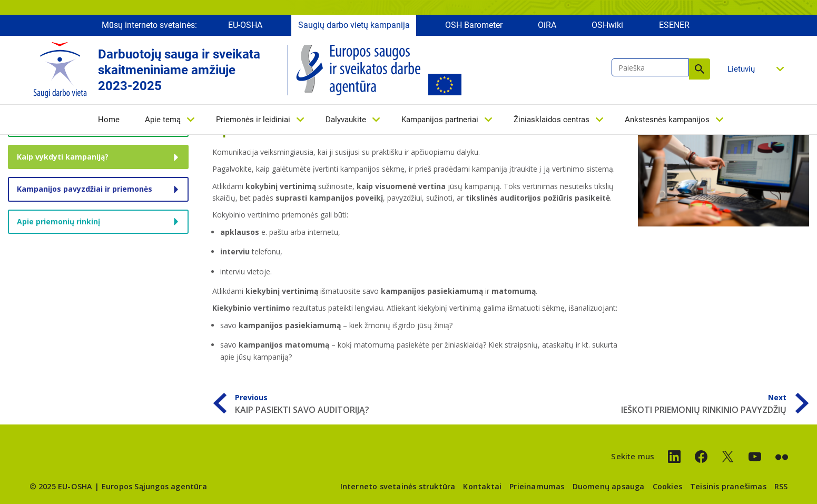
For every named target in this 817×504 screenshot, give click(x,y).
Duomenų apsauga (609, 486)
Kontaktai (482, 486)
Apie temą (163, 120)
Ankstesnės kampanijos (667, 120)
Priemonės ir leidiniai (253, 120)
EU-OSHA (245, 25)
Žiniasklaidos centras (552, 120)
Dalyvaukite (346, 120)
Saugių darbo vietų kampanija (354, 25)
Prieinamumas (537, 486)
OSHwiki (607, 25)
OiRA (547, 25)
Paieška (700, 69)
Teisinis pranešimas (728, 486)
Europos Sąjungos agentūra (154, 486)
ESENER (674, 25)
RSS (781, 486)
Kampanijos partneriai (440, 120)
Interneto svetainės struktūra (398, 486)
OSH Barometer (474, 25)
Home (109, 120)
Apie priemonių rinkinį (58, 221)
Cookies (667, 486)
